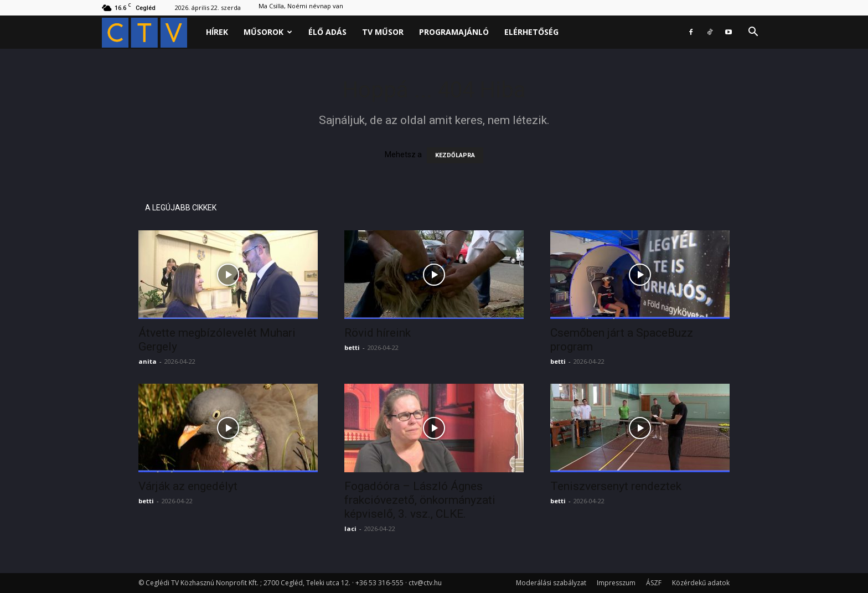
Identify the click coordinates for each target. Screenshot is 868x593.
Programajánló (454, 32)
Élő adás (327, 32)
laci (350, 528)
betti (352, 347)
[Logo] (150, 32)
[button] (753, 33)
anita (148, 361)
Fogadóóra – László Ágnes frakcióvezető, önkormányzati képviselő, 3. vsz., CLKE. (420, 500)
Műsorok (268, 32)
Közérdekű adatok (701, 583)
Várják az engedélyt (188, 486)
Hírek (217, 32)
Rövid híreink (378, 333)
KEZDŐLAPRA (455, 155)
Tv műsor (383, 32)
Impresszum (616, 583)
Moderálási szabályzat (551, 583)
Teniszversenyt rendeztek (616, 486)
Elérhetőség (531, 32)
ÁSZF (654, 583)
